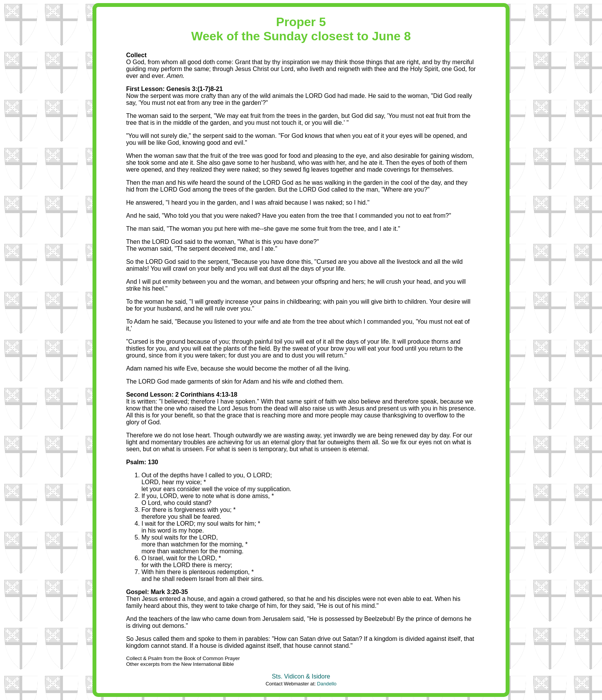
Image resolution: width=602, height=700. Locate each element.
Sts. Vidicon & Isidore (301, 676)
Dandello (327, 684)
